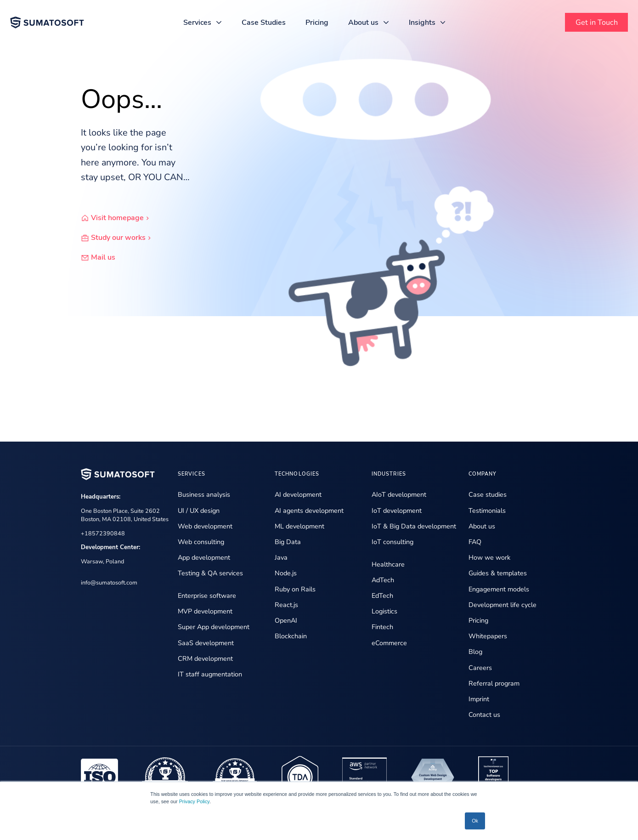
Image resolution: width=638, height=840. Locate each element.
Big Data (288, 542)
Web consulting (201, 542)
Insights (422, 23)
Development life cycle (502, 605)
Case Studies (264, 23)
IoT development (397, 511)
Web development (205, 526)
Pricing (317, 23)
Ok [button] (475, 821)
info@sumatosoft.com (109, 582)
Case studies (488, 494)
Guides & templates (498, 573)
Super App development (214, 627)
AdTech (383, 580)
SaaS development (206, 643)
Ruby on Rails (295, 589)
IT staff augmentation (210, 674)
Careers (480, 668)
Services (197, 23)
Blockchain (291, 636)
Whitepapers (488, 636)
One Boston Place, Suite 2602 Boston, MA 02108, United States (125, 515)
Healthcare (388, 564)
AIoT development (399, 494)
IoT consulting (392, 542)
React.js (286, 605)
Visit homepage (122, 218)
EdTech (382, 596)
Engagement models (499, 589)
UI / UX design (199, 511)
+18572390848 (103, 533)
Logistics (384, 611)
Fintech (382, 627)
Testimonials (487, 511)
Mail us (103, 258)
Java (281, 557)
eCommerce (389, 643)
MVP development (205, 611)
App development (204, 557)
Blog (475, 652)
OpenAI (286, 620)
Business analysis (204, 494)
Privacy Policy (194, 801)
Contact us (484, 715)
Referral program (494, 683)
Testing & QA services (210, 573)
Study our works (123, 238)
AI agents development (309, 511)
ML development (299, 526)
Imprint (479, 699)
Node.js (286, 573)
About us (363, 23)
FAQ (475, 542)
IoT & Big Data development (414, 526)
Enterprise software (207, 596)
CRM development (205, 658)
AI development (298, 494)
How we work (489, 557)
